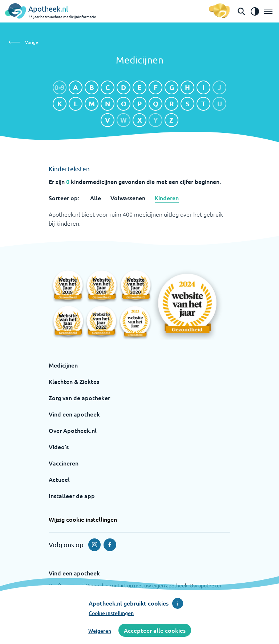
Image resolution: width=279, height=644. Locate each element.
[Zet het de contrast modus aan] (255, 11)
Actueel (59, 479)
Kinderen (167, 198)
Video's (59, 447)
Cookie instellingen (111, 613)
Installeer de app (72, 496)
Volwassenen (128, 198)
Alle (96, 198)
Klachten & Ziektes (74, 381)
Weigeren (100, 631)
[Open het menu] (268, 11)
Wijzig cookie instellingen (83, 519)
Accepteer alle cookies (155, 630)
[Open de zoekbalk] (241, 11)
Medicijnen (63, 365)
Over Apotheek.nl (73, 430)
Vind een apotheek (74, 414)
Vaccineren (64, 463)
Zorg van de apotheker (79, 398)
